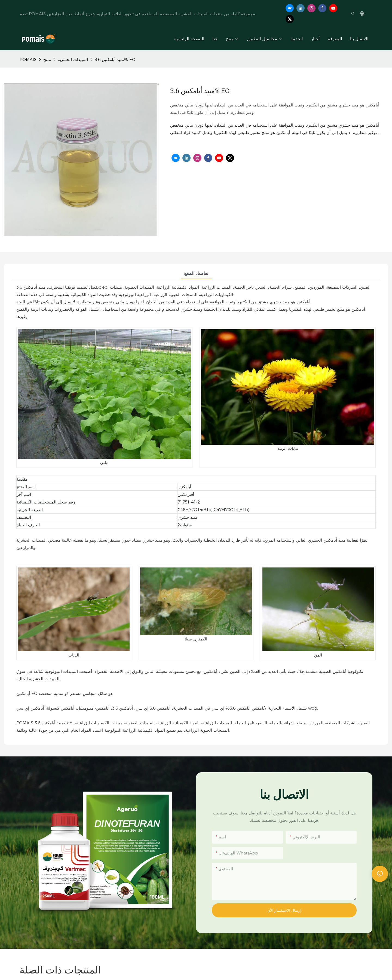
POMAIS (28, 59)
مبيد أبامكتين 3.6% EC (115, 59)
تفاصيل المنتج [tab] (196, 273)
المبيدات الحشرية (73, 59)
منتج (47, 59)
